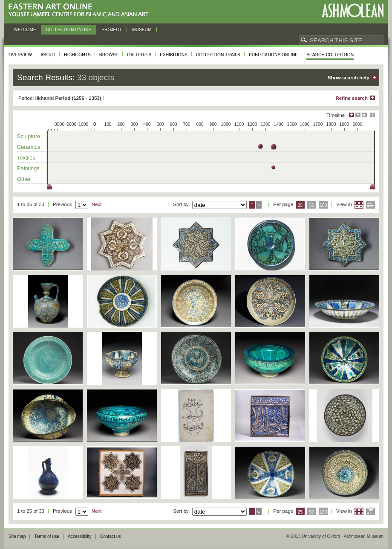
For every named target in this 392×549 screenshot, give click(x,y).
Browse (109, 55)
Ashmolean (353, 10)
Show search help (349, 78)
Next (97, 204)
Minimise (358, 115)
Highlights (77, 55)
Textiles (26, 158)
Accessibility (80, 536)
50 (312, 205)
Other (24, 179)
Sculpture (29, 136)
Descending (259, 205)
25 (300, 205)
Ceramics (29, 147)
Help (372, 115)
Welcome (25, 30)
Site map (17, 536)
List (370, 205)
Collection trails (218, 55)
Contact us (111, 536)
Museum (142, 30)
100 (323, 205)
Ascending (252, 205)
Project (112, 30)
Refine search (352, 98)
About (48, 55)
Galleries (139, 55)
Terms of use (47, 536)
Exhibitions (174, 55)
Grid (359, 205)
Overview (20, 55)
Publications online (273, 55)
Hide (364, 115)
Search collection (330, 55)
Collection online (69, 30)
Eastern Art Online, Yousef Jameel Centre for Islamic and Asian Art (81, 10)
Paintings (28, 168)
